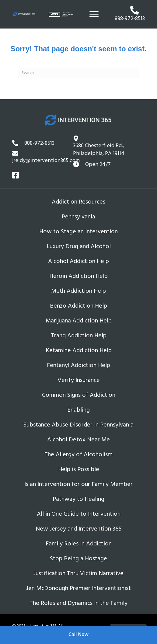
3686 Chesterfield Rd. (99, 149)
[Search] (78, 73)
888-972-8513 (39, 143)
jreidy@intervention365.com (46, 160)
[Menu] (94, 14)
